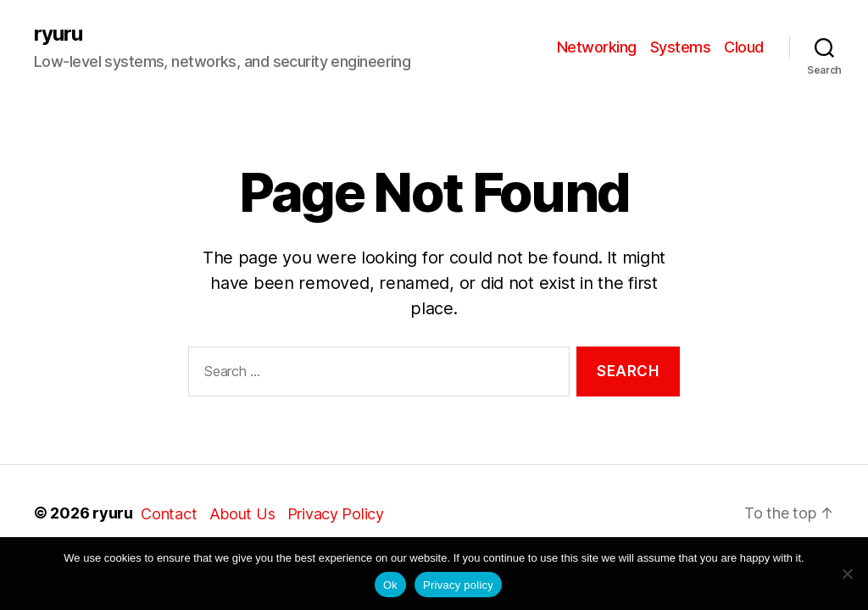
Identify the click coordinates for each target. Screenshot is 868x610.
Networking (597, 47)
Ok (390, 585)
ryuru (58, 34)
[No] (847, 574)
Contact (169, 514)
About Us (242, 514)
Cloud (744, 47)
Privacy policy (458, 585)
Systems (681, 47)
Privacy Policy (336, 514)
